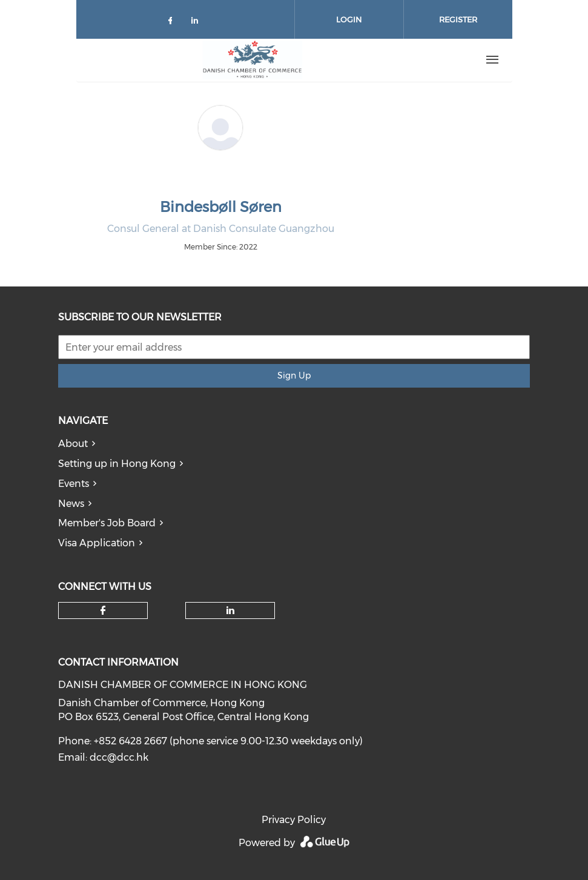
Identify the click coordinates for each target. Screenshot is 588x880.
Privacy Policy (294, 820)
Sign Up (294, 375)
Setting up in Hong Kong (117, 464)
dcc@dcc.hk (119, 757)
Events (74, 484)
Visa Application (97, 543)
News (71, 504)
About (73, 444)
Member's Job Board (107, 523)
